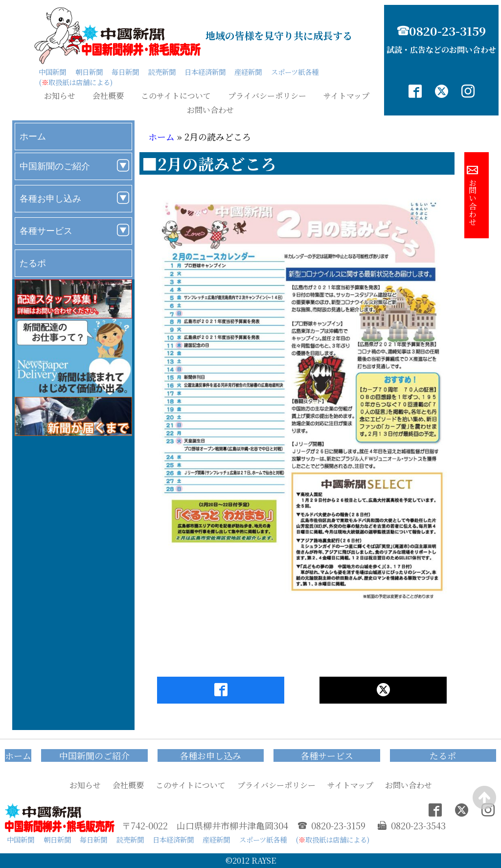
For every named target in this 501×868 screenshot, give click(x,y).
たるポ (33, 263)
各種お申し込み (50, 198)
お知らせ (60, 96)
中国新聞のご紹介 (55, 166)
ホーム (33, 136)
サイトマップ (346, 96)
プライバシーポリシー (267, 96)
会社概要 (108, 96)
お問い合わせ (210, 110)
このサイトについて (176, 96)
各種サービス (46, 231)
